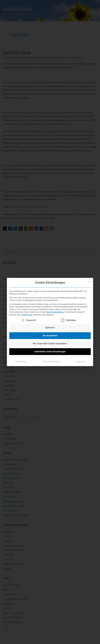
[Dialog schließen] (90, 281)
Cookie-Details (21, 362)
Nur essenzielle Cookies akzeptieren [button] (50, 344)
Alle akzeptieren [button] (50, 336)
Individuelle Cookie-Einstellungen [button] (50, 352)
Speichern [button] (50, 328)
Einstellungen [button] (27, 315)
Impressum (81, 362)
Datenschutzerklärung (55, 312)
